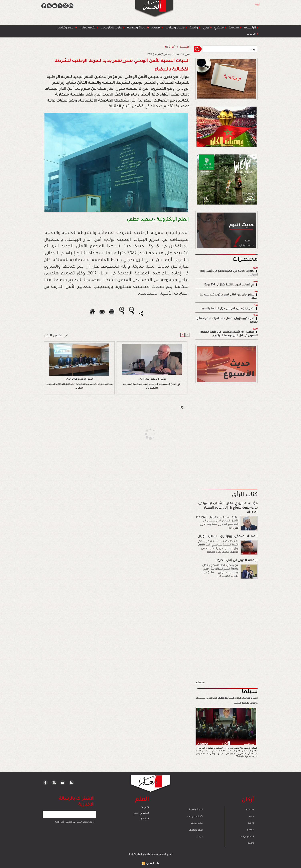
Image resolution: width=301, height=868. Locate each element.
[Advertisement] (145, 434)
